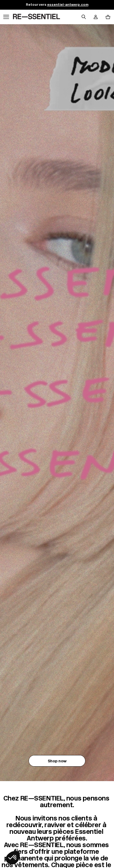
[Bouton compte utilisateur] (96, 17)
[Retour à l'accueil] (36, 17)
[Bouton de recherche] (84, 17)
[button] (13, 858)
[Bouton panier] (108, 17)
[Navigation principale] (6, 17)
